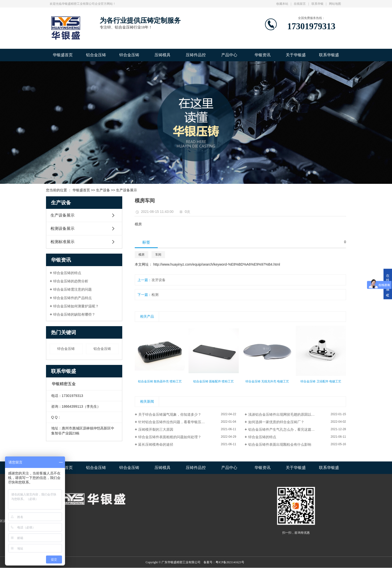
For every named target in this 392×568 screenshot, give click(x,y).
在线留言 (300, 4)
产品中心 (229, 55)
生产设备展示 (126, 190)
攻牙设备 (158, 280)
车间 (158, 255)
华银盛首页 (63, 55)
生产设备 (103, 190)
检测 (155, 295)
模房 (141, 255)
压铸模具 (162, 55)
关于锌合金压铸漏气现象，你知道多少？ (170, 414)
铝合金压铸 (96, 55)
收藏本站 (282, 4)
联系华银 (317, 4)
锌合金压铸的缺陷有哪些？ (74, 314)
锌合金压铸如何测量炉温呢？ (76, 306)
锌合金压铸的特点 (67, 273)
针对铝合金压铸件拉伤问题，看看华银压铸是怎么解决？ (182, 422)
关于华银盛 (296, 55)
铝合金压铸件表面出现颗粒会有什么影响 (280, 444)
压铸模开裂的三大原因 (156, 429)
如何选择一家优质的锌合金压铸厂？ (276, 422)
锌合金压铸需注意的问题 (72, 289)
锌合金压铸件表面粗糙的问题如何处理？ (170, 437)
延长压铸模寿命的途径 (156, 444)
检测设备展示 (62, 228)
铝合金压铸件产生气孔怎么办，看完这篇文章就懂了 (288, 429)
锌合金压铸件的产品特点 (72, 298)
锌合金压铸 (129, 55)
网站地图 (335, 4)
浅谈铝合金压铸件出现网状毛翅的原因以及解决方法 (288, 414)
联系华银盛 (329, 55)
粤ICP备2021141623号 (230, 562)
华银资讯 (262, 55)
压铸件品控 (196, 55)
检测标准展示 (62, 242)
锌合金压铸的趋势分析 (71, 281)
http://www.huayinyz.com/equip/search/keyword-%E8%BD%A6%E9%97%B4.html (217, 264)
